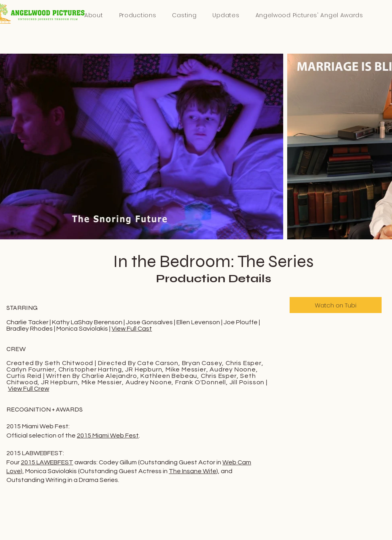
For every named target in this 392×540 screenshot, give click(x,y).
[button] (309, 15)
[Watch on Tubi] (336, 305)
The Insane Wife (193, 471)
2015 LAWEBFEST (47, 462)
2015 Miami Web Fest (108, 436)
